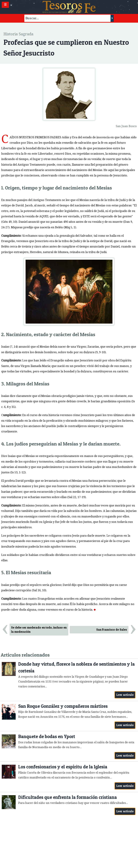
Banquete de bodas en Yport (47, 736)
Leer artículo (125, 695)
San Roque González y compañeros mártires (63, 706)
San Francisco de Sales (112, 630)
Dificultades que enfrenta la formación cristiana (68, 797)
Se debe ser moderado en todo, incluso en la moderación (39, 630)
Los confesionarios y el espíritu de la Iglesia (63, 767)
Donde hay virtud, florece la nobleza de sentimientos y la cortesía (76, 667)
